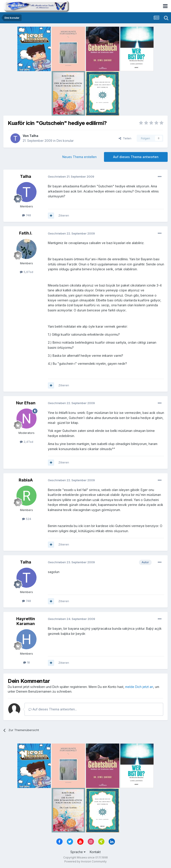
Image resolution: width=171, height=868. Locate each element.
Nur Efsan (26, 403)
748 (26, 215)
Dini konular (65, 141)
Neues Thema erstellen (79, 157)
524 (27, 519)
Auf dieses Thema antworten (136, 157)
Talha (34, 136)
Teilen (125, 138)
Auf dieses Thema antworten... (53, 709)
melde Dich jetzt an (139, 687)
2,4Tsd (26, 442)
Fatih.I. (26, 233)
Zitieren (64, 215)
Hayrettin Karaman (26, 621)
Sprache (78, 852)
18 (26, 662)
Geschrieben (71, 176)
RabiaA (26, 480)
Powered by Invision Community (85, 861)
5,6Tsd (26, 272)
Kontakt (95, 852)
